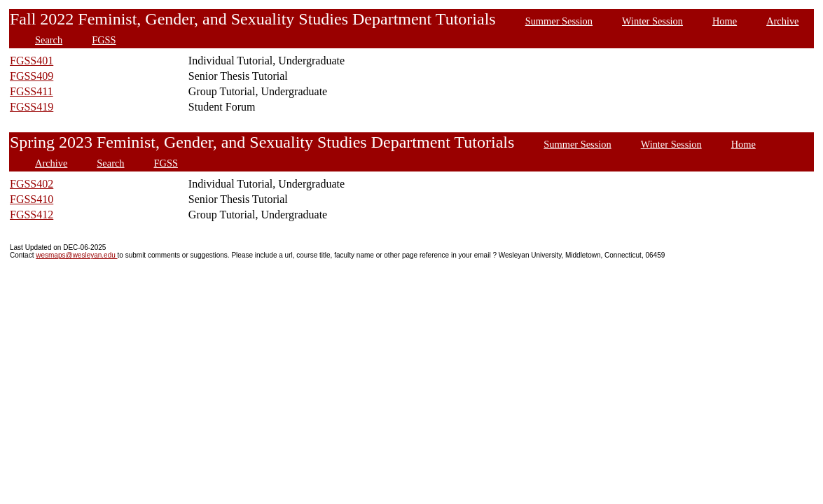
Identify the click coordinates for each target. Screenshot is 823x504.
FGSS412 (32, 215)
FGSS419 (32, 107)
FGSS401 (32, 61)
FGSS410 (32, 199)
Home (725, 21)
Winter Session (652, 21)
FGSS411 (32, 91)
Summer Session (559, 21)
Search (49, 40)
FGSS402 (32, 184)
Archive (782, 21)
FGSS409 (32, 76)
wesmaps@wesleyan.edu (76, 255)
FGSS (104, 40)
